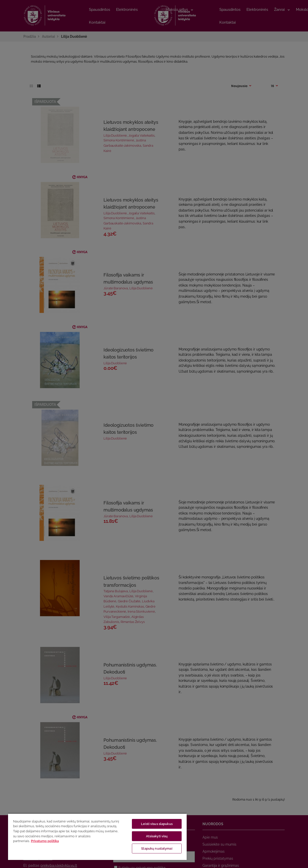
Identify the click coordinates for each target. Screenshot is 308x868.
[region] (97, 837)
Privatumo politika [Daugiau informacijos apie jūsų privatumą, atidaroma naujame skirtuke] (45, 841)
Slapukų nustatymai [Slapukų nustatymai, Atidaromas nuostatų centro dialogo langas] (157, 849)
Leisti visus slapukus (157, 824)
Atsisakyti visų (157, 836)
